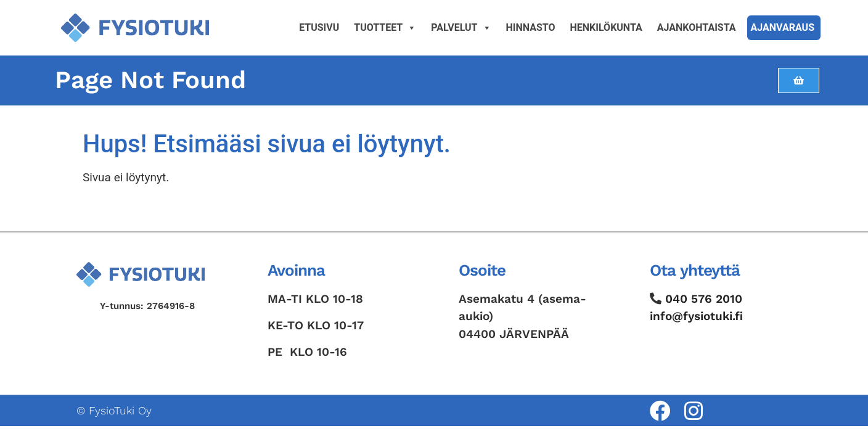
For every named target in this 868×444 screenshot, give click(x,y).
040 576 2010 (704, 299)
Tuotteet (385, 28)
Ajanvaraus (783, 27)
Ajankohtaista (697, 27)
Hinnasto (531, 27)
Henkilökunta (606, 27)
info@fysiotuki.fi (696, 316)
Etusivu (319, 27)
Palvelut (461, 28)
